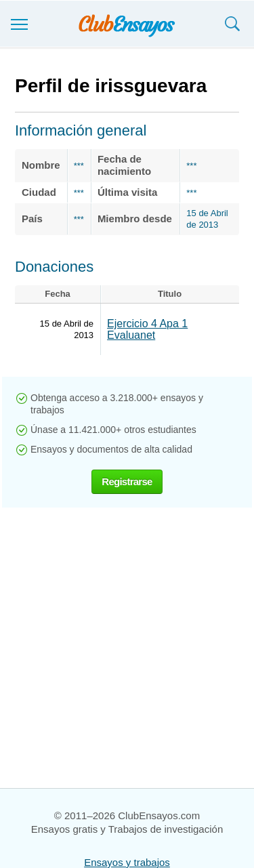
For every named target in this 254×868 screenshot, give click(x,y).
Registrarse (127, 481)
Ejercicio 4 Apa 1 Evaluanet (147, 329)
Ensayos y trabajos (127, 862)
